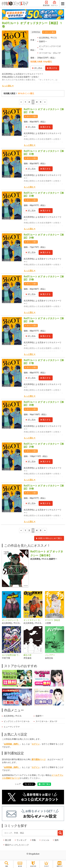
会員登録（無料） (12, 744)
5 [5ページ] (41, 102)
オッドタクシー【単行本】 (11, 620)
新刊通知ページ (39, 759)
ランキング (21, 840)
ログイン (54, 4)
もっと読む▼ (8, 86)
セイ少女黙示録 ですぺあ (11, 655)
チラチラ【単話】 (53, 620)
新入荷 (8, 840)
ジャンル (45, 840)
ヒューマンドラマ (12, 727)
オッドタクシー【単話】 (33, 620)
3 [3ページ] (33, 102)
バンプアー (50, 655)
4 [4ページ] (37, 102)
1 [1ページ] (25, 102)
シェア (18, 784)
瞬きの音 (28, 655)
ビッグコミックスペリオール (50, 48)
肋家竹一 (43, 41)
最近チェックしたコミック (17, 845)
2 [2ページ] (29, 102)
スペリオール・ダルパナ (50, 53)
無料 (57, 840)
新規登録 (46, 4)
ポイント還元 (50, 32)
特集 (34, 840)
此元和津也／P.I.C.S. (48, 38)
